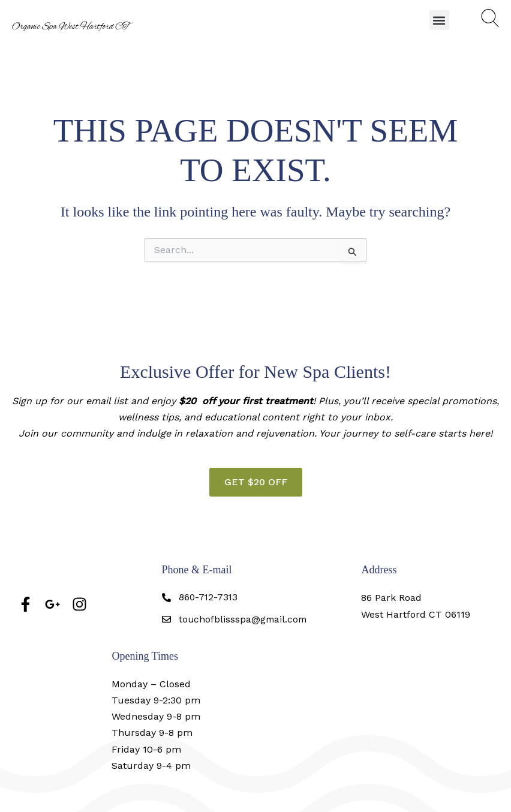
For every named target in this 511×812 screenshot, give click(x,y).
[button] (439, 20)
